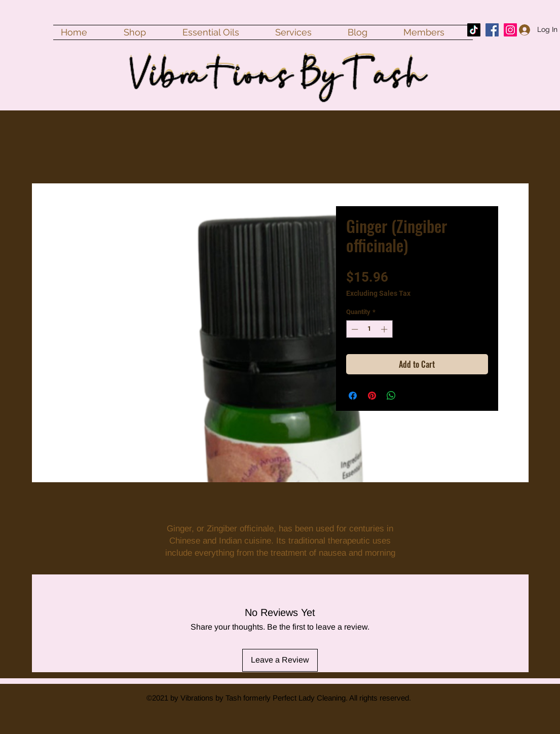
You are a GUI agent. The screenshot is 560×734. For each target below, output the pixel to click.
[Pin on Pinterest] (372, 396)
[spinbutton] (369, 329)
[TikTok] (474, 30)
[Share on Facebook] (353, 396)
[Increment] (385, 329)
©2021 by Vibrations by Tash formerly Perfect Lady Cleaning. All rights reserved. (279, 698)
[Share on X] (410, 396)
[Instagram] (510, 30)
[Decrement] (354, 329)
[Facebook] (492, 30)
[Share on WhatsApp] (391, 396)
